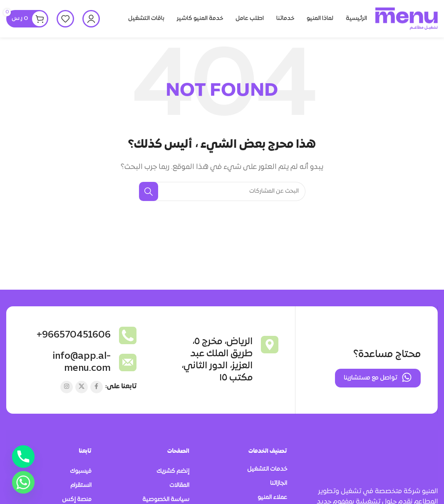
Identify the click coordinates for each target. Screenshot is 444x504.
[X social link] (82, 387)
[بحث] (222, 191)
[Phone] (23, 457)
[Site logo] (407, 19)
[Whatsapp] (23, 482)
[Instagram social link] (67, 387)
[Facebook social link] (97, 387)
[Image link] (407, 458)
